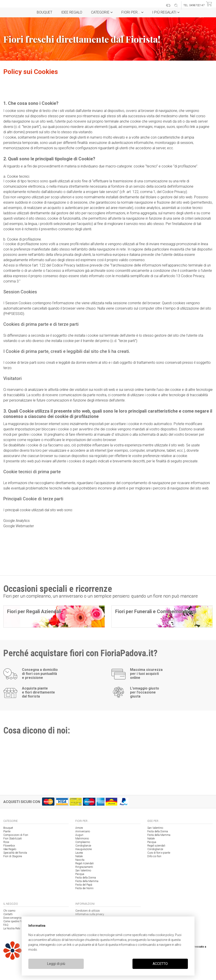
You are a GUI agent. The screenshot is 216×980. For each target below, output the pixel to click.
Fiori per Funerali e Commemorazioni (156, 611)
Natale (79, 856)
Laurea (79, 853)
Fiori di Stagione (13, 856)
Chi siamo (9, 911)
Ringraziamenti (84, 867)
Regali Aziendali (85, 863)
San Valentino (83, 871)
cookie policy (164, 935)
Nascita (80, 860)
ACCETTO (160, 964)
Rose (6, 842)
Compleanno (83, 842)
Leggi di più (56, 964)
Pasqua (80, 874)
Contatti (8, 914)
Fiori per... (132, 12)
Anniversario (83, 831)
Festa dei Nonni (84, 888)
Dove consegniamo (14, 918)
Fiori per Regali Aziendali (34, 611)
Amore (79, 828)
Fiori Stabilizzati (13, 839)
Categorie (102, 12)
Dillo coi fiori (154, 856)
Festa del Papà (84, 885)
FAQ (6, 925)
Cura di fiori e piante (159, 853)
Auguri (79, 835)
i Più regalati (166, 12)
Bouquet (45, 12)
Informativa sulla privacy (90, 914)
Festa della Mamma (87, 881)
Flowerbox (9, 846)
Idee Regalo (72, 12)
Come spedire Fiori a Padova (20, 921)
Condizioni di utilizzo (88, 911)
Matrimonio (82, 839)
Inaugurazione (84, 849)
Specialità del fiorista (15, 853)
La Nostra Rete (12, 928)
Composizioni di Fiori (16, 835)
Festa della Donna (86, 878)
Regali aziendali (156, 846)
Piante (7, 831)
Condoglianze (83, 846)
